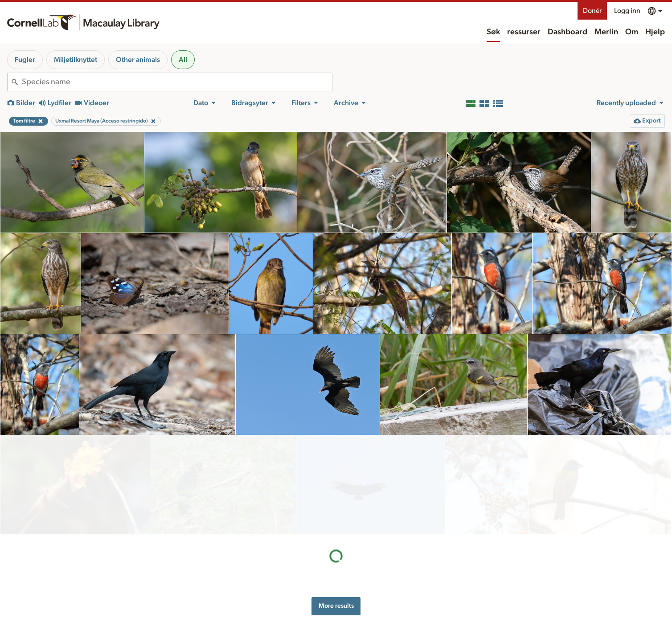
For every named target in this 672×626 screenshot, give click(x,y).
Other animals (138, 60)
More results (336, 506)
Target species (277, 614)
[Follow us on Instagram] (602, 601)
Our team (371, 585)
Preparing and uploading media (299, 576)
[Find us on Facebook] (566, 601)
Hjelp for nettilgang (485, 571)
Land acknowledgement (491, 562)
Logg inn (627, 11)
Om (632, 32)
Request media (277, 604)
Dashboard (568, 32)
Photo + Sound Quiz (285, 622)
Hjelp (655, 32)
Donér (592, 11)
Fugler (25, 60)
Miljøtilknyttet (76, 60)
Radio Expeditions (181, 593)
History (368, 576)
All (183, 60)
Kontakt (369, 595)
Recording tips (277, 585)
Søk (493, 32)
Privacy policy (478, 581)
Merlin (606, 32)
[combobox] (177, 82)
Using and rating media (288, 595)
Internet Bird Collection (187, 602)
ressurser (524, 32)
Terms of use (476, 590)
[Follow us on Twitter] (584, 601)
